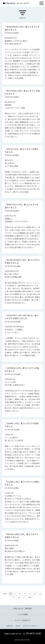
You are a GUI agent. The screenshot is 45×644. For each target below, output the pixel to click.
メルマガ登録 (23, 614)
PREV (5, 594)
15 (14, 597)
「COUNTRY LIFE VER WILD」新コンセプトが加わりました (22, 317)
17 (24, 597)
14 (40, 594)
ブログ (18, 626)
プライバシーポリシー (31, 626)
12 (30, 594)
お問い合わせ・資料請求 (23, 608)
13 (35, 594)
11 (25, 594)
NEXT (30, 597)
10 (20, 594)
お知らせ (9, 626)
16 (19, 597)
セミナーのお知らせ (23, 620)
